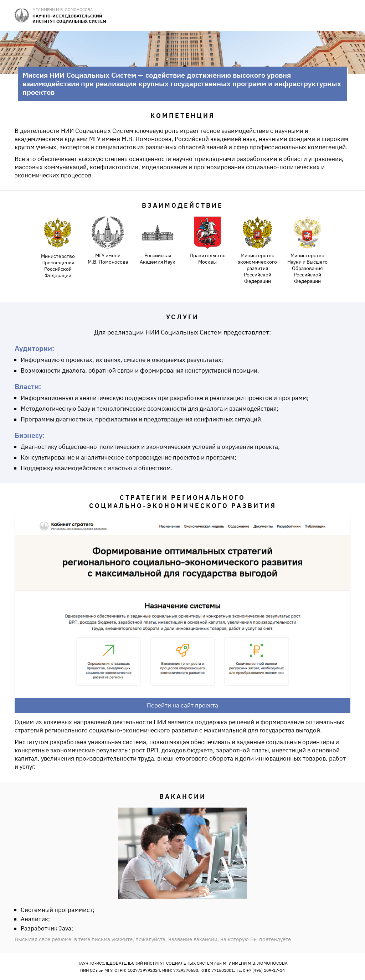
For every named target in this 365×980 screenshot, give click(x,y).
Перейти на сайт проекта (182, 705)
